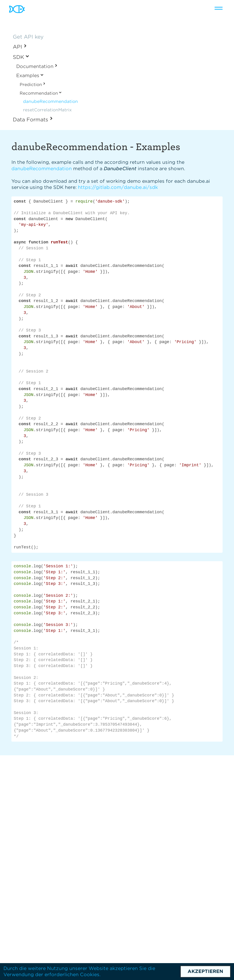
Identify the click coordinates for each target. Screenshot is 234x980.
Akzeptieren (205, 971)
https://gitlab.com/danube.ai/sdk (118, 187)
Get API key (28, 37)
